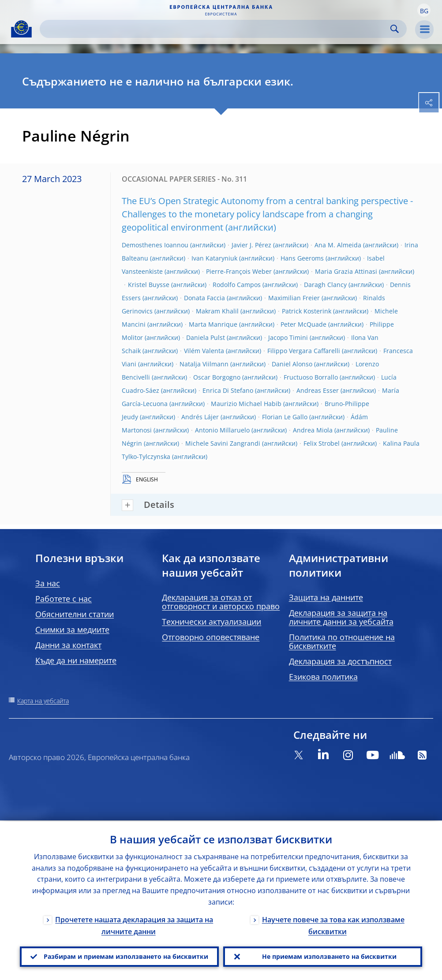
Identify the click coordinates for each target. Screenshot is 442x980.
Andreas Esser (318, 390)
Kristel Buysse (149, 285)
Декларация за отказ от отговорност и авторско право (221, 602)
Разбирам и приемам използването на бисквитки (126, 956)
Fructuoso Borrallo (311, 377)
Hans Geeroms (302, 258)
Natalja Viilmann (204, 364)
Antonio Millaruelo (222, 430)
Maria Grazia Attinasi (346, 271)
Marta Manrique (213, 324)
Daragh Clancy (325, 285)
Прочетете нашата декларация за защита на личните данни (134, 925)
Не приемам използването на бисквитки (329, 956)
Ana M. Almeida (338, 245)
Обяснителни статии (75, 614)
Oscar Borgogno (217, 377)
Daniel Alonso (292, 364)
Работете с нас (64, 599)
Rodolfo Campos (237, 285)
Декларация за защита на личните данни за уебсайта (341, 617)
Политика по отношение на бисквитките (342, 641)
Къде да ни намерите (76, 660)
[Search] (216, 29)
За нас (48, 583)
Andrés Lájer (200, 417)
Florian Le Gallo (285, 417)
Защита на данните (326, 597)
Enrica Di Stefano (228, 390)
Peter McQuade (303, 324)
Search (395, 29)
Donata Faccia (204, 298)
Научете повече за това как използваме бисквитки (333, 925)
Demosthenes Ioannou (155, 245)
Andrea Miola (313, 430)
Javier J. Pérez (251, 245)
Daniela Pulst (206, 337)
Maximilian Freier (294, 298)
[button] (424, 10)
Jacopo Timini (288, 337)
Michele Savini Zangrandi (223, 443)
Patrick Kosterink (307, 311)
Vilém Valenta (204, 351)
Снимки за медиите (72, 630)
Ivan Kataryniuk (214, 258)
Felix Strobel (322, 443)
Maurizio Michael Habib (246, 404)
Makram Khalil (217, 311)
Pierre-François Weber (239, 271)
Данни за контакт (68, 645)
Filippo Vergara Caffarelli (304, 351)
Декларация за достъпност (340, 661)
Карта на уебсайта (43, 701)
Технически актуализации (212, 622)
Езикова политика (323, 677)
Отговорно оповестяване (211, 637)
